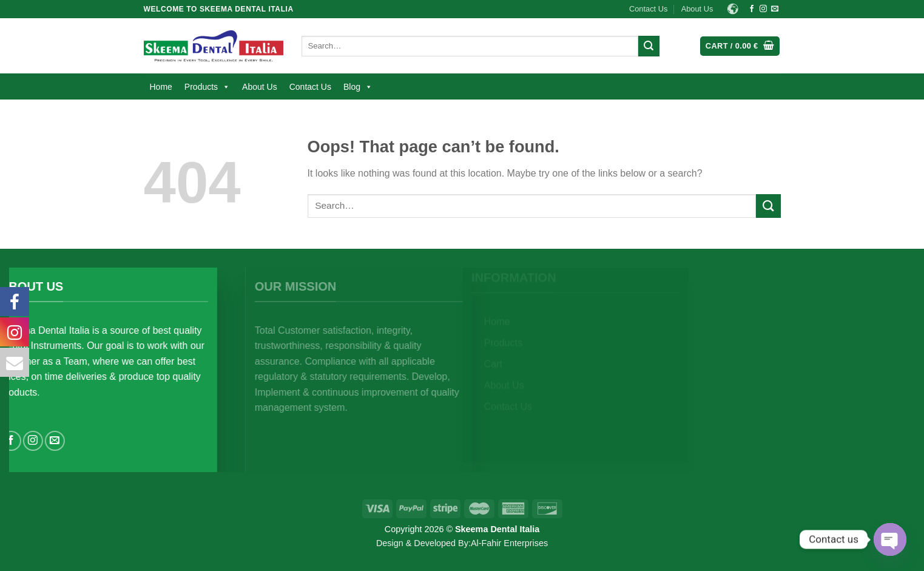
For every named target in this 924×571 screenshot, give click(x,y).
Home (161, 87)
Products (207, 87)
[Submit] (649, 46)
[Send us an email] (775, 9)
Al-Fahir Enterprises (509, 543)
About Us (697, 9)
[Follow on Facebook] (752, 9)
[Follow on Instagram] (763, 9)
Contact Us (648, 9)
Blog (358, 87)
